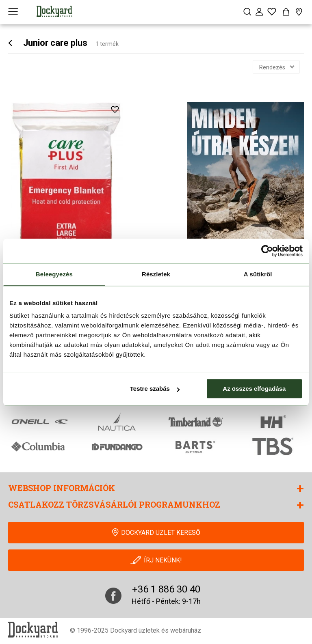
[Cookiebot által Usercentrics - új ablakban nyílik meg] (267, 251)
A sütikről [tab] (258, 274)
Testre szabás (155, 389)
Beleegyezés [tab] (54, 274)
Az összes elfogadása (254, 389)
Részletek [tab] (156, 274)
